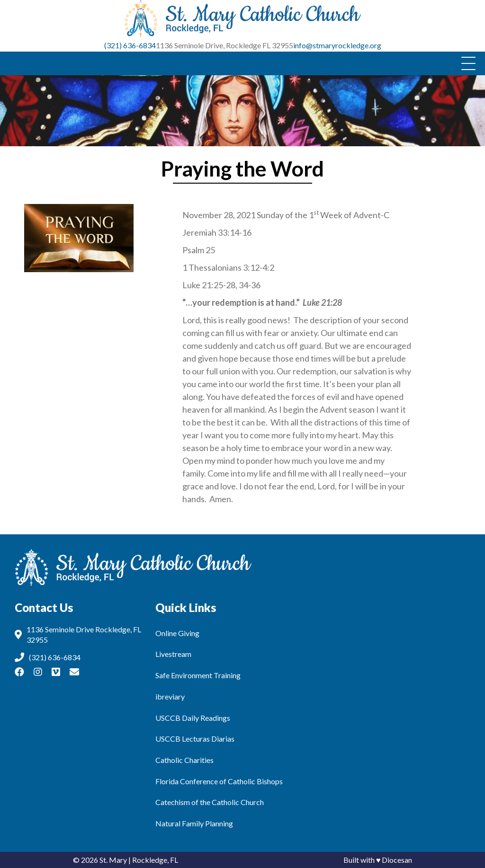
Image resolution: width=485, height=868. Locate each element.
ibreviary (170, 696)
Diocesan (397, 860)
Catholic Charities (184, 760)
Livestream (173, 654)
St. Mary (113, 860)
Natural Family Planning (194, 823)
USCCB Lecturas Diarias (195, 739)
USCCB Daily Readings (193, 718)
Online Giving (177, 633)
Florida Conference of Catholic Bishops (219, 781)
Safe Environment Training (198, 675)
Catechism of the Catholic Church (210, 802)
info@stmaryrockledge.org (337, 45)
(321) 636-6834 (130, 45)
